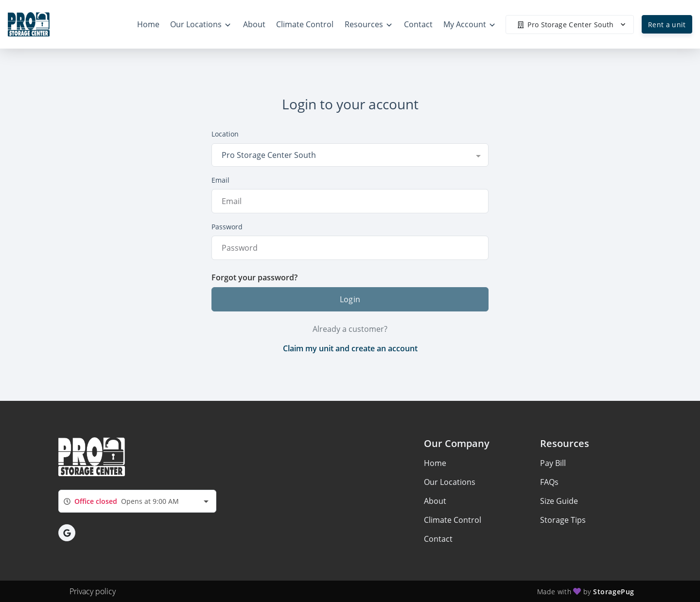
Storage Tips (563, 520)
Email (220, 180)
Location (225, 134)
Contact (438, 539)
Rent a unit (667, 25)
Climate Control (453, 520)
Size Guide (559, 501)
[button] (67, 533)
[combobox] (350, 155)
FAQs (549, 482)
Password (227, 227)
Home (435, 463)
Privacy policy (93, 591)
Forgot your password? (254, 277)
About (435, 501)
